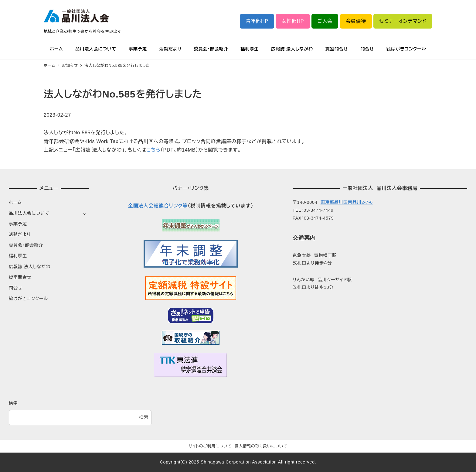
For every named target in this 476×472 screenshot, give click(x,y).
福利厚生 (18, 256)
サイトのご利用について (210, 446)
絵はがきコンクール (28, 299)
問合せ (16, 288)
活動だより (20, 234)
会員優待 (356, 21)
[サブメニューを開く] (85, 214)
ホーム (15, 202)
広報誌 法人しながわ (30, 267)
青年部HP (257, 21)
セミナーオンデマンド (403, 21)
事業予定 (18, 224)
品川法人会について (29, 213)
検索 (13, 403)
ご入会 (325, 21)
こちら (153, 150)
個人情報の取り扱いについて (261, 446)
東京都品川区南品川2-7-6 (347, 202)
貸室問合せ (20, 277)
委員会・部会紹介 (26, 245)
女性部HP (293, 21)
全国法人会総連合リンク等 (158, 206)
